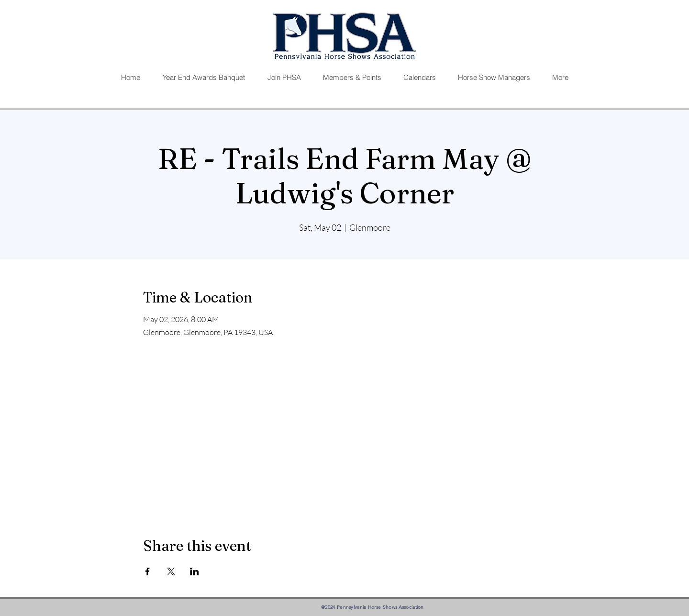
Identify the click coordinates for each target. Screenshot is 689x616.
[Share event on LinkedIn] (194, 571)
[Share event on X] (171, 571)
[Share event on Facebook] (148, 571)
